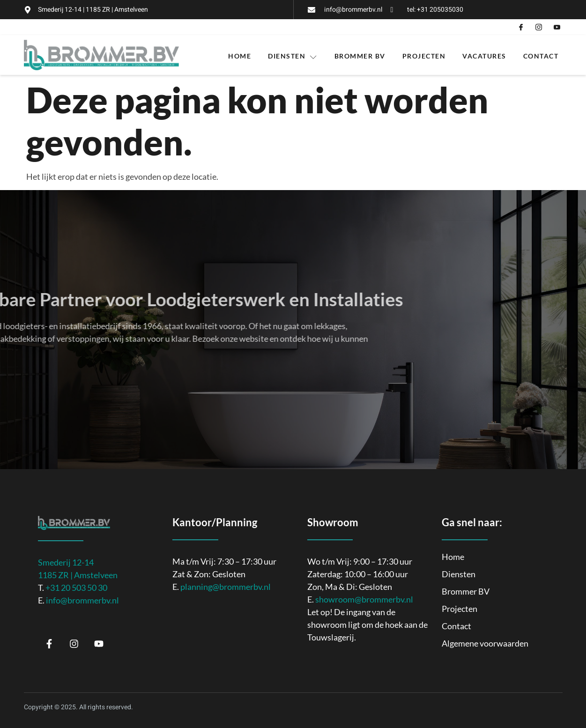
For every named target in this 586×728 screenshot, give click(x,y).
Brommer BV (360, 56)
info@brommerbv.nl (82, 600)
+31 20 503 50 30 (76, 588)
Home (240, 56)
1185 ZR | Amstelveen (78, 575)
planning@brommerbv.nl (226, 587)
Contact (541, 56)
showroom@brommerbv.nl (364, 599)
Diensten (293, 56)
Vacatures (484, 56)
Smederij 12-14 (66, 562)
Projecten (424, 56)
